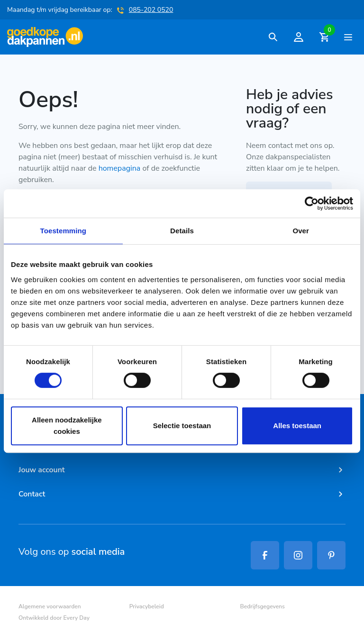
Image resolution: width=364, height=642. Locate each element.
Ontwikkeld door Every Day (54, 618)
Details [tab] (182, 231)
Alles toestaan (297, 426)
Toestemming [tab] (64, 231)
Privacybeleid (147, 606)
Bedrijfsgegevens (263, 606)
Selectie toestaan (182, 426)
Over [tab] (301, 231)
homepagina (120, 168)
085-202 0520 (151, 10)
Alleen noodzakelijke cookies (67, 426)
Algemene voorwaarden (50, 606)
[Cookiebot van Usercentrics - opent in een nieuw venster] (312, 203)
